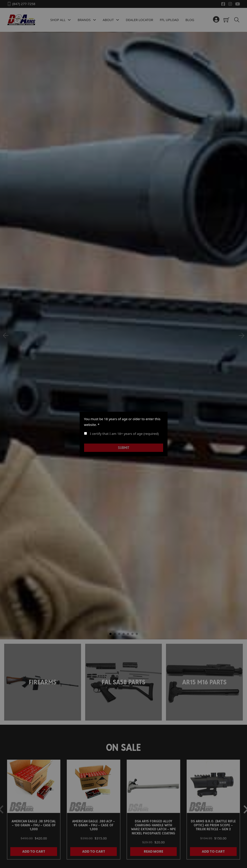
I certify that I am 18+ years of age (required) (121, 434)
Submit (124, 447)
